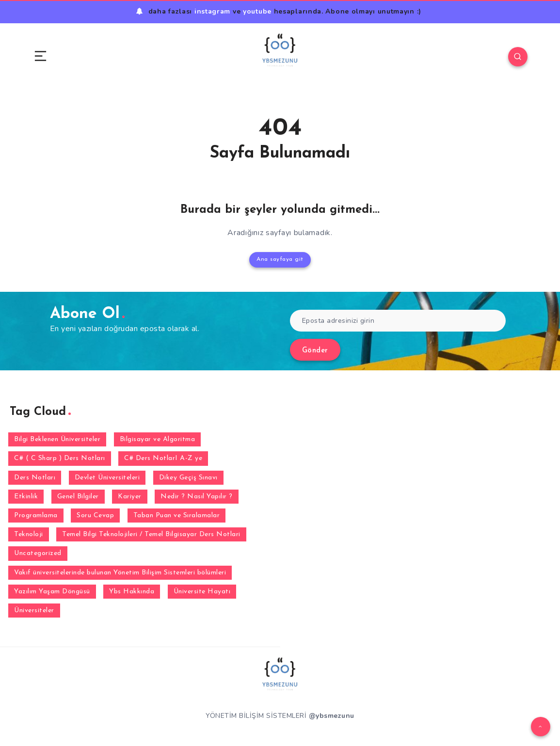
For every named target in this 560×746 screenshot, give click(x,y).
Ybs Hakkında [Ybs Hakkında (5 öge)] (132, 592)
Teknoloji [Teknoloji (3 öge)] (29, 534)
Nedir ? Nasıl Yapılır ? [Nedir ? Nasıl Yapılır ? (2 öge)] (197, 497)
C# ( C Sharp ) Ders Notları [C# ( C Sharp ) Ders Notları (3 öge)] (60, 458)
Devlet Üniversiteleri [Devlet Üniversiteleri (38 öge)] (107, 478)
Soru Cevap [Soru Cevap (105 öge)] (95, 516)
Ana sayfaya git (280, 259)
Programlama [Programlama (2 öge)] (36, 516)
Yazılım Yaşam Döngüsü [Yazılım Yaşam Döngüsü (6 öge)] (52, 592)
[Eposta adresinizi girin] (398, 321)
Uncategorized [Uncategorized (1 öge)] (38, 553)
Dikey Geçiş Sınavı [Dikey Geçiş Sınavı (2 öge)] (188, 478)
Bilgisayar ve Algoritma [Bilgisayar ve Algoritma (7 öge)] (158, 439)
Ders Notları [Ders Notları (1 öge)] (35, 478)
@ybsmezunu (332, 716)
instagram (212, 11)
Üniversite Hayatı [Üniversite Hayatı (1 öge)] (202, 592)
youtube (257, 11)
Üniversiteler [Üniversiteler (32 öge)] (34, 611)
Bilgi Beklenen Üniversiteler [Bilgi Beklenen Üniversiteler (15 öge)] (57, 439)
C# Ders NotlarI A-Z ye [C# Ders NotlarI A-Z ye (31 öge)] (163, 458)
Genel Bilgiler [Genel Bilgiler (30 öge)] (78, 497)
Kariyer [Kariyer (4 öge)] (130, 497)
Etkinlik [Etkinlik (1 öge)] (26, 497)
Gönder (315, 351)
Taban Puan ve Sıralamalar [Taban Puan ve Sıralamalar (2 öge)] (177, 516)
